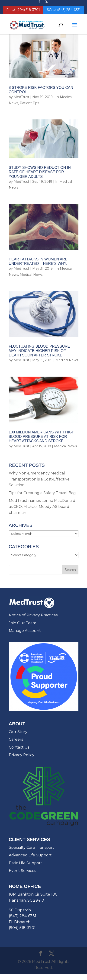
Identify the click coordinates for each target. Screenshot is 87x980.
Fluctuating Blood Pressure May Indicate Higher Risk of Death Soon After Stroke (39, 351)
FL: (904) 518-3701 (23, 10)
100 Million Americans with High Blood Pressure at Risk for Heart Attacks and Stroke (42, 437)
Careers (16, 739)
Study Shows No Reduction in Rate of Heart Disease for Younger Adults (40, 172)
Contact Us (19, 747)
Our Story (18, 732)
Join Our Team (23, 623)
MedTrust (21, 97)
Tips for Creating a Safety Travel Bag (42, 493)
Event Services (22, 871)
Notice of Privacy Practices (33, 615)
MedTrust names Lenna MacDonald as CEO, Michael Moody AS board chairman (42, 506)
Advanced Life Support (30, 855)
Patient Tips (29, 103)
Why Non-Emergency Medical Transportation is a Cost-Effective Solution (39, 479)
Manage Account (25, 631)
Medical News (31, 275)
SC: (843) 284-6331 (64, 10)
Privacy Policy (22, 755)
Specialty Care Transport (32, 847)
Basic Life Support (26, 863)
